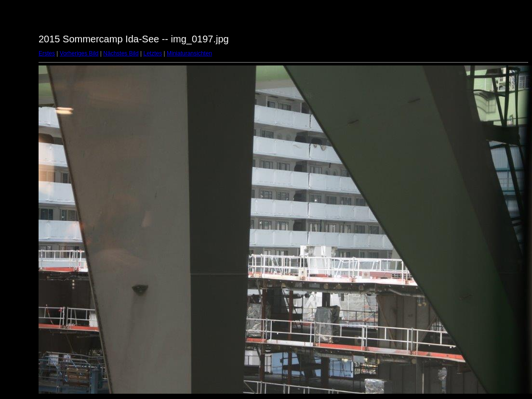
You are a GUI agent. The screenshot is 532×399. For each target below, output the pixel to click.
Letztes (153, 53)
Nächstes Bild (121, 53)
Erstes (47, 53)
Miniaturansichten (189, 53)
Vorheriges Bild (79, 53)
